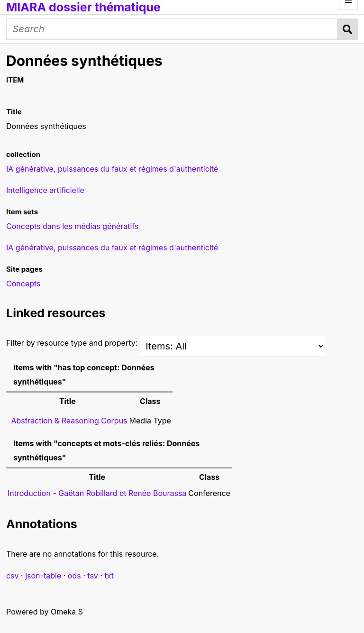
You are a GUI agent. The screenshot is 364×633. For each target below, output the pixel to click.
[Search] (172, 29)
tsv (93, 576)
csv (13, 576)
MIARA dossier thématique (83, 7)
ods (74, 576)
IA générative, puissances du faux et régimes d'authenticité (112, 248)
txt (109, 576)
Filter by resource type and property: (166, 343)
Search (348, 29)
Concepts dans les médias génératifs (72, 226)
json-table (43, 576)
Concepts (23, 284)
